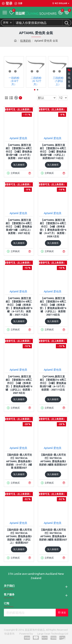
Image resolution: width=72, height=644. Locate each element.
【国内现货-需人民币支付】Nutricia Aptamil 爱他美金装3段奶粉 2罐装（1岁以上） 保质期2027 (19, 536)
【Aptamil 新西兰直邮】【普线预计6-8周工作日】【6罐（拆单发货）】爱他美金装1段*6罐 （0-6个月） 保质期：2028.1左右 (53, 228)
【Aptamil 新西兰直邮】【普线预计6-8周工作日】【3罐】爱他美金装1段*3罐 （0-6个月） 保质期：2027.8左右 (19, 152)
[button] (35, 90)
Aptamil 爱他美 (18, 138)
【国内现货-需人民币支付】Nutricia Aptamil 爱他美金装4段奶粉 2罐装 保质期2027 (53, 535)
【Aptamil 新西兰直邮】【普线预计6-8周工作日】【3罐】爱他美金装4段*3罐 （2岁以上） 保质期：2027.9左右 (19, 226)
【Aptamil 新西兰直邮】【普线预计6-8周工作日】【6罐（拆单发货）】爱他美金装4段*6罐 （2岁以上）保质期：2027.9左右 (19, 385)
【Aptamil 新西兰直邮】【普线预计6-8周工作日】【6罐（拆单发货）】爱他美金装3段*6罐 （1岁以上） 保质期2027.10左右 (53, 306)
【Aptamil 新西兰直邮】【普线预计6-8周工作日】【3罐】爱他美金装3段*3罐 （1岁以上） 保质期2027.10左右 (53, 152)
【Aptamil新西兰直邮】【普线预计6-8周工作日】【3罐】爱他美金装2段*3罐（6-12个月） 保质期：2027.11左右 (53, 383)
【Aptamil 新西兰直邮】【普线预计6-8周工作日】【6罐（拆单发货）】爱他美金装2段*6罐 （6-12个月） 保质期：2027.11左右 (19, 306)
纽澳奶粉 (26, 41)
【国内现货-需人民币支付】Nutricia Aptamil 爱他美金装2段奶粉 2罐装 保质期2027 (53, 460)
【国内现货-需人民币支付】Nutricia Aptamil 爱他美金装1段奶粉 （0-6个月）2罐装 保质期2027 (19, 461)
